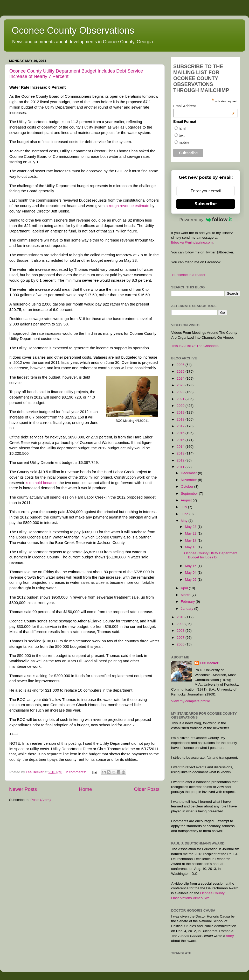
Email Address (204, 106)
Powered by (206, 220)
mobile (184, 143)
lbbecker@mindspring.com (192, 242)
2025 (181, 371)
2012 (181, 460)
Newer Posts (23, 789)
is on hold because (42, 483)
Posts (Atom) (41, 800)
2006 (181, 644)
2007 (181, 638)
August (187, 500)
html (182, 129)
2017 (181, 426)
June (185, 514)
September (190, 493)
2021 (181, 399)
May (185, 521)
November (189, 480)
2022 (181, 392)
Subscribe (206, 204)
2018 (181, 419)
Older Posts (147, 789)
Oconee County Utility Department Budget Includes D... (211, 555)
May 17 (191, 540)
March (186, 595)
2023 (181, 385)
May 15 (191, 566)
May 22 (191, 533)
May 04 (191, 573)
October (188, 487)
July (184, 507)
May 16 (191, 547)
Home (85, 789)
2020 (181, 406)
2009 (181, 624)
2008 (181, 631)
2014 (181, 447)
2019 (181, 412)
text (182, 136)
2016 (181, 433)
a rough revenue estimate (128, 206)
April (185, 588)
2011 (181, 467)
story (230, 936)
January (188, 609)
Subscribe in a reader (189, 275)
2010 (181, 617)
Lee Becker (209, 663)
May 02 (191, 580)
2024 (181, 378)
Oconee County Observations (73, 30)
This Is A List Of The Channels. (195, 346)
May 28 (191, 527)
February (188, 602)
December (189, 473)
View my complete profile (191, 701)
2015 (181, 440)
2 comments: (76, 772)
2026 (181, 365)
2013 (181, 453)
